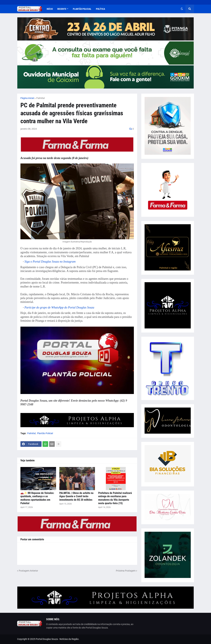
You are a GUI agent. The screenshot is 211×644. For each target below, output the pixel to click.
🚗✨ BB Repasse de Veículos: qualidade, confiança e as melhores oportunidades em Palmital (37, 498)
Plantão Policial (45, 433)
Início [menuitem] (50, 9)
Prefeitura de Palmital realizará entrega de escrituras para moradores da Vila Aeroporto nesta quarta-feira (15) (115, 498)
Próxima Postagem (126, 571)
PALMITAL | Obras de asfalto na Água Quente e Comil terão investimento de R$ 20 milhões (76, 496)
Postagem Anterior (28, 571)
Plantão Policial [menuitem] (82, 9)
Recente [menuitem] (62, 9)
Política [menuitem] (100, 9)
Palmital (40, 98)
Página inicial (27, 98)
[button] (182, 9)
